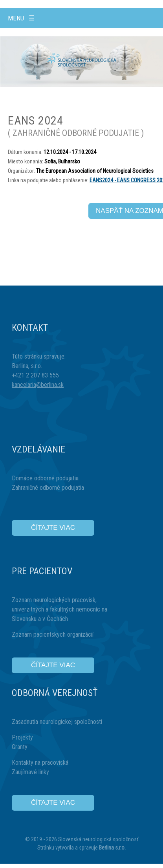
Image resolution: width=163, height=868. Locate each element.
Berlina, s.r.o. (27, 366)
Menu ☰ (21, 18)
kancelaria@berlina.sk (38, 385)
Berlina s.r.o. (112, 848)
